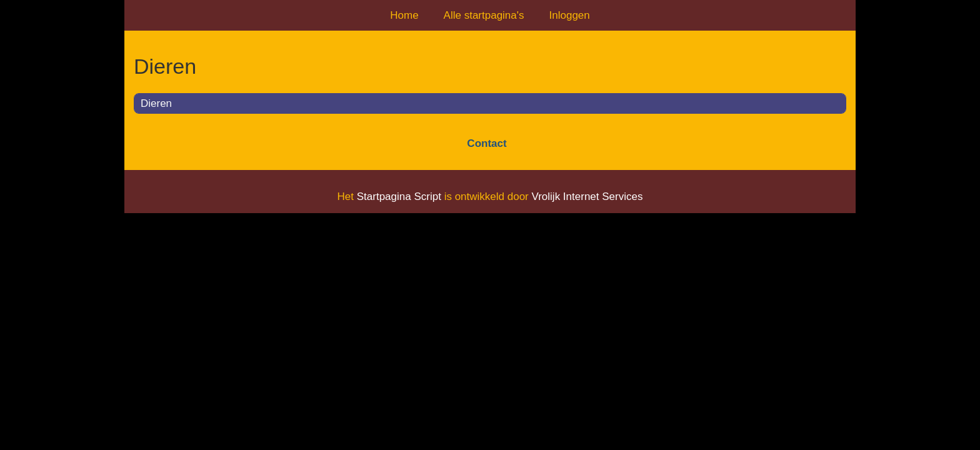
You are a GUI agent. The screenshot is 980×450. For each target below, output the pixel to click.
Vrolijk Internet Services (587, 197)
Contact (487, 143)
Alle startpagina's (484, 15)
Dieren (156, 103)
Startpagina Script (399, 197)
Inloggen (570, 15)
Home (404, 15)
